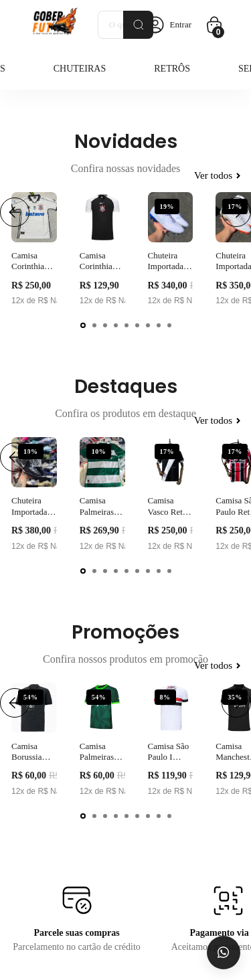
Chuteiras (80, 69)
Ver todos (217, 175)
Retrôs (172, 69)
